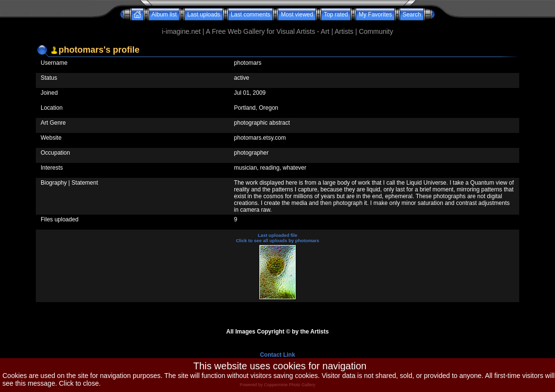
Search (412, 15)
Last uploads (204, 15)
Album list (164, 15)
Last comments (250, 15)
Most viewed (297, 15)
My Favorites (375, 15)
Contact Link (277, 355)
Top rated (336, 15)
